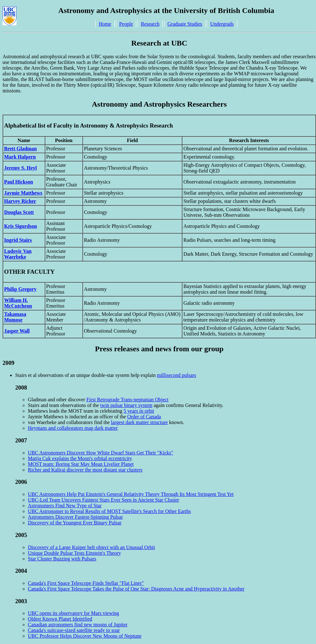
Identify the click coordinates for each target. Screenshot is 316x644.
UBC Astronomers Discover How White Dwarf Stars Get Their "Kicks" (101, 453)
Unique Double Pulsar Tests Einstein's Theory (74, 553)
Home (105, 24)
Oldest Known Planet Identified (60, 619)
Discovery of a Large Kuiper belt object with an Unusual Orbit (91, 547)
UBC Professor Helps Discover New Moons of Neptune (85, 636)
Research (150, 24)
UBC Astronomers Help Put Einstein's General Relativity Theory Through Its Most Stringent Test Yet (131, 494)
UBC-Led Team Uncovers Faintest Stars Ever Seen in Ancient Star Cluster (104, 500)
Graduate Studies (185, 24)
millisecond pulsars (176, 375)
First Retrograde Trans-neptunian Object (127, 400)
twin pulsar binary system (126, 405)
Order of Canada (144, 417)
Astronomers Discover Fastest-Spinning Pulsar (75, 517)
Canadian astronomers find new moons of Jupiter (78, 625)
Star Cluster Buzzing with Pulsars (62, 559)
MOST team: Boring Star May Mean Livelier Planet (81, 464)
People (126, 24)
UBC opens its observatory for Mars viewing (73, 613)
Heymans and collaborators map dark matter (73, 428)
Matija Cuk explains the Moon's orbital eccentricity (80, 458)
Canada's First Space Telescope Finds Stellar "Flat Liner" (86, 583)
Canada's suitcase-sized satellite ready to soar (74, 630)
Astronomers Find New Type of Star (65, 506)
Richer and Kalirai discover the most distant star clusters (85, 470)
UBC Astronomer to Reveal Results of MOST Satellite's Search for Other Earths (109, 511)
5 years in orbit (139, 411)
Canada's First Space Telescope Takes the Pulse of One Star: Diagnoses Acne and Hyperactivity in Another (136, 589)
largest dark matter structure (139, 422)
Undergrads (222, 24)
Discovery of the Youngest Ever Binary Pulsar (75, 523)
